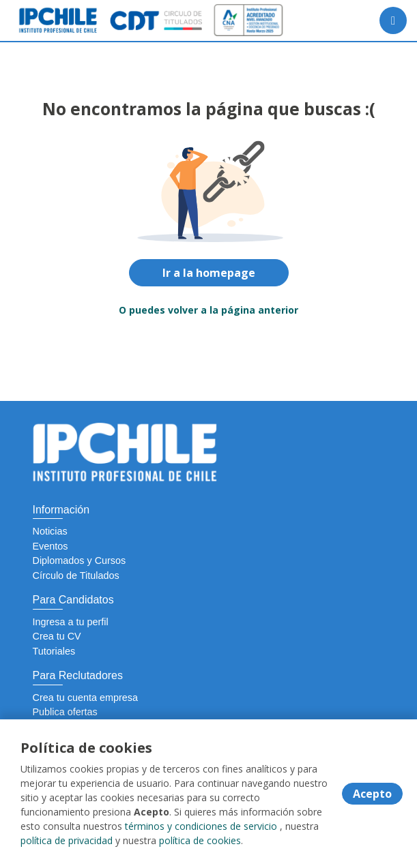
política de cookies (200, 840)
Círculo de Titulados (76, 575)
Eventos (51, 546)
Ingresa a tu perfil (71, 622)
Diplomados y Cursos (80, 560)
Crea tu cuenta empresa (85, 698)
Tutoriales (54, 651)
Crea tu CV (57, 636)
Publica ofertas (65, 712)
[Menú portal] (393, 20)
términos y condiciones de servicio (201, 826)
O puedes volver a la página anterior (208, 310)
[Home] (59, 20)
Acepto (372, 794)
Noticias (50, 531)
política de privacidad (67, 840)
